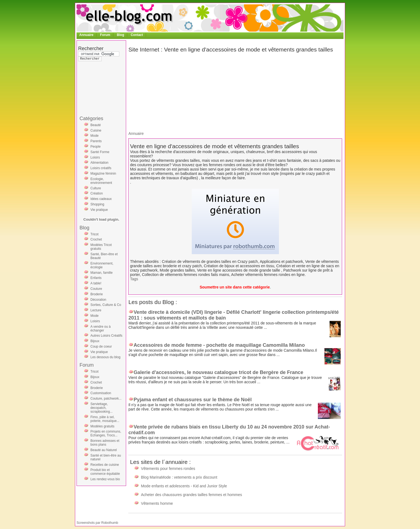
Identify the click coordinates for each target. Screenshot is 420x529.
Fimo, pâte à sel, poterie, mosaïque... (105, 419)
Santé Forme (100, 152)
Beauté (96, 125)
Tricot (95, 234)
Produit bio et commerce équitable (105, 472)
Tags (134, 279)
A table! (96, 283)
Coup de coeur (101, 346)
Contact (137, 35)
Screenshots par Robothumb (97, 523)
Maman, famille (101, 273)
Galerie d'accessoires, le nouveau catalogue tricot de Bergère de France (218, 372)
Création (97, 193)
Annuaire (86, 35)
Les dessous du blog (105, 357)
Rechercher (91, 48)
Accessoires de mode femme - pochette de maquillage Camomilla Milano (219, 345)
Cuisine (96, 130)
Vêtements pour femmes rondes (168, 469)
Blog (121, 35)
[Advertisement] (100, 77)
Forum (105, 35)
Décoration (98, 300)
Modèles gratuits (102, 426)
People (95, 147)
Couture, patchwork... (106, 399)
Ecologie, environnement (101, 181)
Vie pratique (99, 210)
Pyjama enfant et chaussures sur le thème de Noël (193, 400)
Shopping (97, 204)
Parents (96, 141)
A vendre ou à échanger (101, 329)
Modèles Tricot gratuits (101, 247)
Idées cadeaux (101, 199)
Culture (96, 188)
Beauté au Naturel (104, 450)
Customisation (101, 393)
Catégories (91, 118)
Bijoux (95, 341)
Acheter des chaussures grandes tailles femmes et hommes (191, 495)
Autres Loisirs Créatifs (106, 336)
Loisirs (95, 157)
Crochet (96, 239)
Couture (96, 289)
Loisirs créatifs (101, 168)
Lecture (96, 310)
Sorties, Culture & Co (106, 305)
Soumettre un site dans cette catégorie (235, 287)
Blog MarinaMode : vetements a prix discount (179, 477)
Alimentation (99, 163)
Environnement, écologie (102, 265)
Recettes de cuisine (105, 465)
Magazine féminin (103, 174)
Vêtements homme (157, 503)
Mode (95, 136)
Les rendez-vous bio (105, 479)
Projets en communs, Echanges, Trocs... (106, 433)
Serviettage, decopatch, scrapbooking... (101, 408)
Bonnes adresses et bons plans (105, 443)
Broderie (97, 294)
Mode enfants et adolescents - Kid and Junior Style (184, 486)
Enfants (96, 278)
